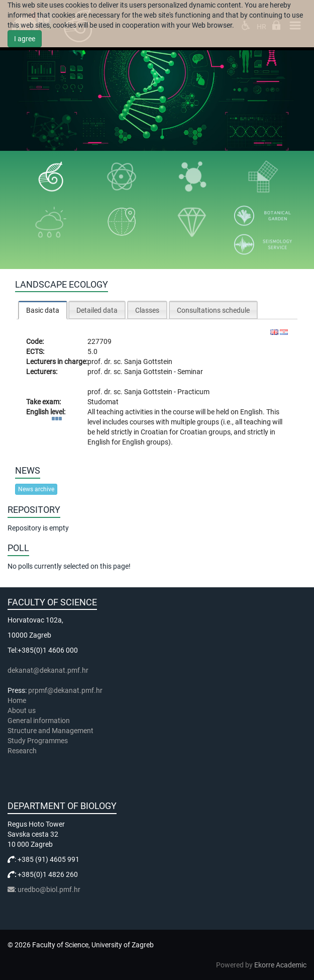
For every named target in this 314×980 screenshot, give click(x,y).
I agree (25, 39)
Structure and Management (50, 731)
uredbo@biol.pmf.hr (49, 889)
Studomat (103, 402)
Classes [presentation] (147, 310)
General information (39, 721)
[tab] (43, 310)
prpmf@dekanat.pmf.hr (65, 690)
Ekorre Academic (280, 965)
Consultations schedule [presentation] (213, 310)
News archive (36, 489)
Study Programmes (38, 741)
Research (23, 751)
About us (22, 710)
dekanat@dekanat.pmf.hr (48, 670)
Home (17, 700)
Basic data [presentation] (43, 310)
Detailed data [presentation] (97, 310)
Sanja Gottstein (148, 362)
